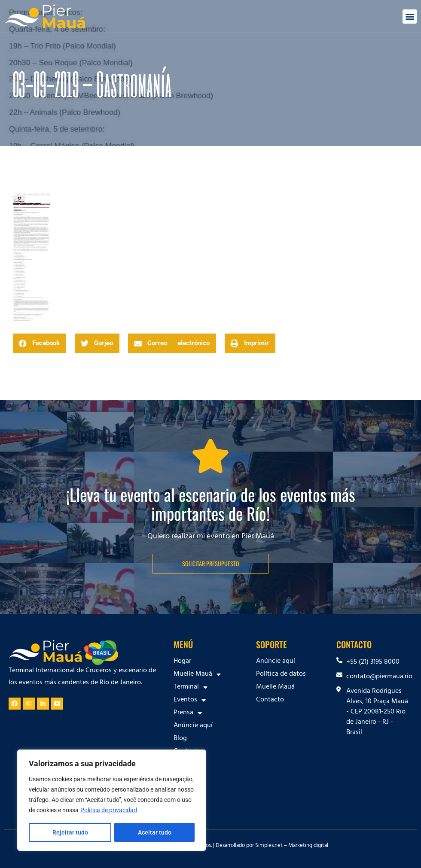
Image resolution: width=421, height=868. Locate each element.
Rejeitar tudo (70, 832)
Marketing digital (308, 846)
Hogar (182, 662)
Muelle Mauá (197, 674)
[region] (112, 801)
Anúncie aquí (193, 726)
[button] (410, 17)
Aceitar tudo (155, 832)
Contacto (188, 752)
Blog (180, 739)
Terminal (191, 687)
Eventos (190, 700)
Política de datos (281, 674)
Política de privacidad (109, 811)
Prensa (188, 713)
